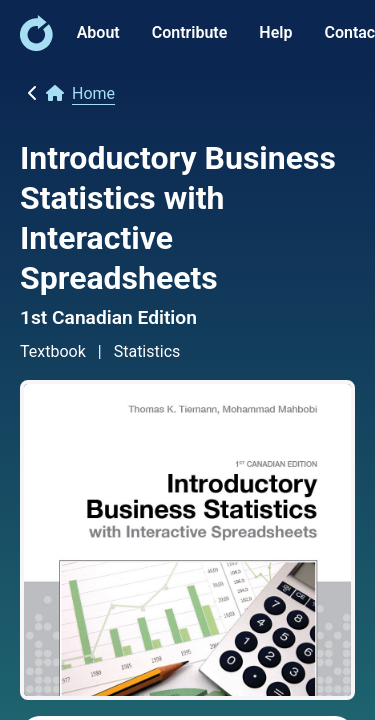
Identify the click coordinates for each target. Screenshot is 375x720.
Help (275, 32)
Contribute (190, 32)
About (98, 32)
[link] (36, 45)
